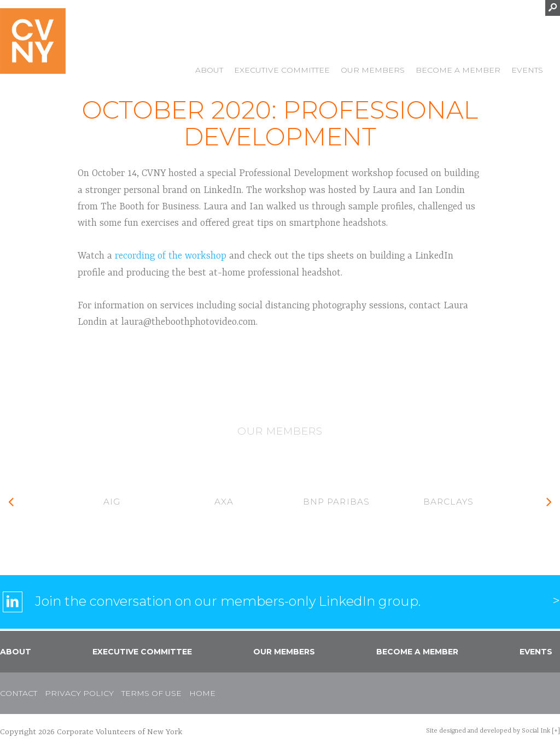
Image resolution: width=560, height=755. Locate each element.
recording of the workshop (171, 256)
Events (527, 71)
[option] (112, 502)
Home (202, 693)
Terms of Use (151, 693)
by (488, 731)
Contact (19, 693)
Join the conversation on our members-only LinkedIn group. (228, 601)
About (209, 71)
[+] (556, 731)
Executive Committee (282, 71)
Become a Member (458, 71)
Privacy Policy (79, 693)
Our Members (373, 71)
